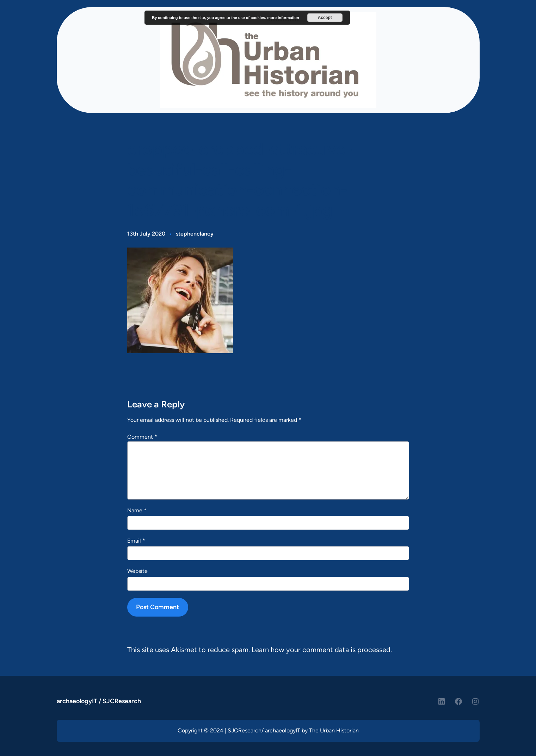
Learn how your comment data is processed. (322, 650)
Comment (142, 437)
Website (137, 571)
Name (137, 510)
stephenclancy (195, 234)
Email (136, 541)
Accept (325, 18)
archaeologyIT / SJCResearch (99, 701)
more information (283, 18)
